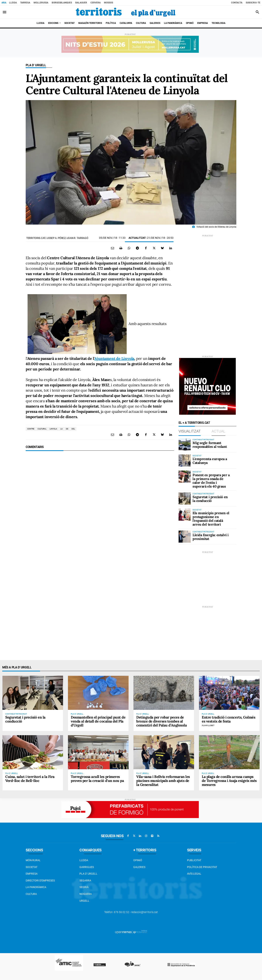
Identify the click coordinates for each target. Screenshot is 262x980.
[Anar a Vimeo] (152, 836)
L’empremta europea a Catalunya (210, 461)
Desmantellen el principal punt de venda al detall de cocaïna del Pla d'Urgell (98, 721)
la (62, 429)
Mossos (109, 3)
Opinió (138, 860)
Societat (32, 867)
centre (31, 429)
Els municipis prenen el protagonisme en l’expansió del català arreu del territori (211, 519)
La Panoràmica (36, 887)
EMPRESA (32, 874)
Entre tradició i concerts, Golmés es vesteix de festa (228, 719)
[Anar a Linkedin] (140, 836)
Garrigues (87, 867)
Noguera (86, 894)
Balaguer (81, 3)
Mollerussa (41, 3)
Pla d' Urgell (36, 65)
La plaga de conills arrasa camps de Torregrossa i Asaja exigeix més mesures (229, 781)
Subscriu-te (253, 3)
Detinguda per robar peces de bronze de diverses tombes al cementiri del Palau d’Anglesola (161, 721)
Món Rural (33, 860)
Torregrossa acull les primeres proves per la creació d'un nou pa (97, 779)
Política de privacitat (202, 867)
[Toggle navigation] (5, 12)
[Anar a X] (134, 836)
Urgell (84, 901)
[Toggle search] (257, 12)
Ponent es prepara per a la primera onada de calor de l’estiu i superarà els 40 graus (211, 481)
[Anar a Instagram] (146, 836)
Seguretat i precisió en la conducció (210, 499)
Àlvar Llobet (208, 725)
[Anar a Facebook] (128, 836)
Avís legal (194, 874)
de (67, 429)
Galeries (139, 867)
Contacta (237, 3)
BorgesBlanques (62, 3)
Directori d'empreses (40, 880)
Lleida (13, 3)
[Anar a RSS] (158, 836)
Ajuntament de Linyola (114, 358)
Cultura (31, 894)
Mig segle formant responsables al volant (210, 445)
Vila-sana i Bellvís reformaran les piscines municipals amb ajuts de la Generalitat (163, 781)
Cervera (96, 3)
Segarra (85, 880)
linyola (53, 429)
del (73, 429)
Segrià (84, 887)
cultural (42, 429)
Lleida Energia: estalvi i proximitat (211, 537)
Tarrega (25, 3)
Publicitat (194, 860)
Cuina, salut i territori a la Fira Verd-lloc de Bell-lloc (30, 779)
